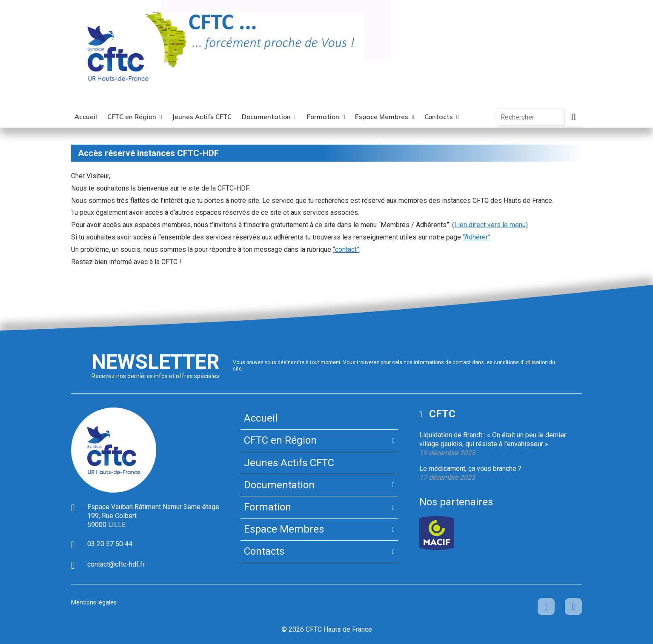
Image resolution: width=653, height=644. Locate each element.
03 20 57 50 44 (110, 544)
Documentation (266, 117)
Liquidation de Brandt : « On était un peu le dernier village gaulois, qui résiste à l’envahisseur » (493, 439)
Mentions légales (94, 602)
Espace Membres (382, 117)
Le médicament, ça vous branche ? (470, 469)
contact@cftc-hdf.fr (116, 564)
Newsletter (155, 362)
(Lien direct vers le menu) (490, 225)
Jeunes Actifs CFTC (202, 117)
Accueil (86, 117)
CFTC (442, 414)
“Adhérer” (477, 237)
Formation (323, 117)
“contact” (346, 249)
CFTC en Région (132, 117)
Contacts (439, 117)
